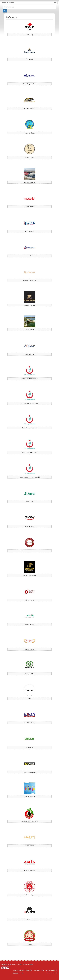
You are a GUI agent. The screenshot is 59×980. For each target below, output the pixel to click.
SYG (57, 973)
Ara (5, 11)
